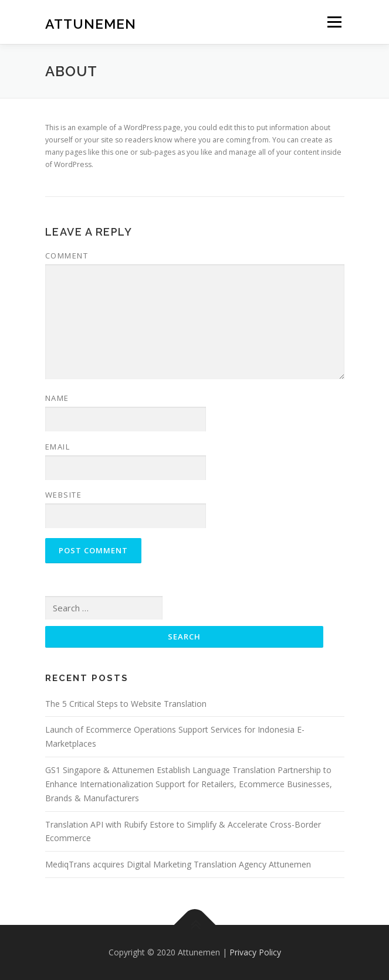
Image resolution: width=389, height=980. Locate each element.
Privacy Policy (255, 952)
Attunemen (91, 23)
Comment (67, 256)
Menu (334, 22)
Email (58, 447)
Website (64, 495)
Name (57, 398)
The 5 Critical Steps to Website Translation (126, 704)
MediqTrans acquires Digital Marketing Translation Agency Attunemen (178, 864)
